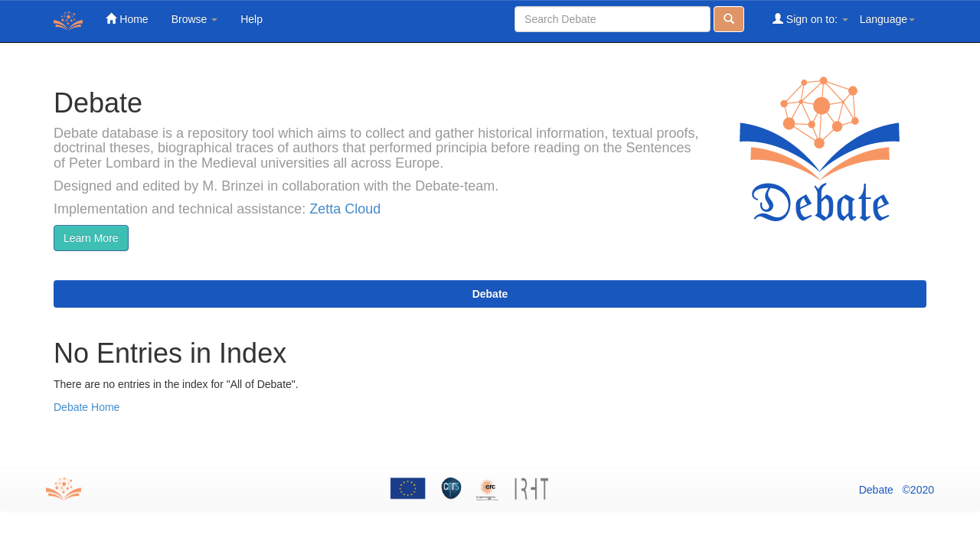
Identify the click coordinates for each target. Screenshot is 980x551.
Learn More (91, 238)
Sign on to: (810, 19)
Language (887, 19)
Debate (490, 294)
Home (127, 19)
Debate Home (87, 407)
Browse (195, 19)
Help (252, 19)
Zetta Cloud (345, 209)
